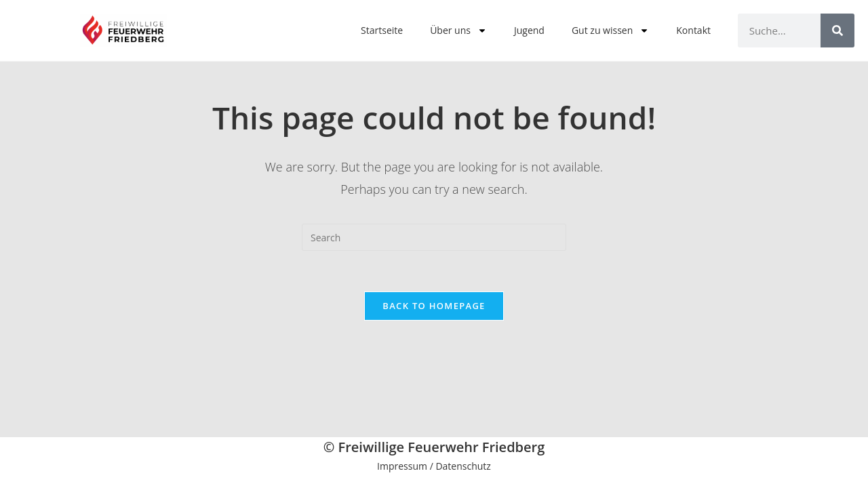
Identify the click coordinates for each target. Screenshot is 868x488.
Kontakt (693, 30)
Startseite (382, 30)
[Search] (837, 30)
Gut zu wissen (610, 30)
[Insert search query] (434, 237)
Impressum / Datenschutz (434, 466)
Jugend (529, 30)
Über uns (458, 30)
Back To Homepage (434, 306)
